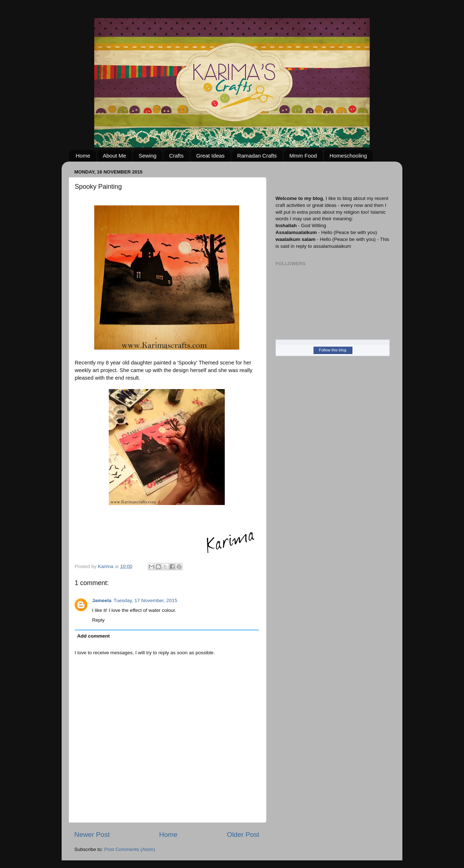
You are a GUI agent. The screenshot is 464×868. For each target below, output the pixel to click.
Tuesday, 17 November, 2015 (145, 600)
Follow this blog (333, 350)
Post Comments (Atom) (130, 849)
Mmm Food (303, 156)
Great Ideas (210, 156)
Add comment (94, 636)
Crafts (176, 156)
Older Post (243, 834)
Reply (98, 620)
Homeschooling (348, 156)
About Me (115, 156)
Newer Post (92, 834)
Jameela (102, 600)
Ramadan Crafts (257, 156)
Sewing (147, 156)
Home (83, 156)
